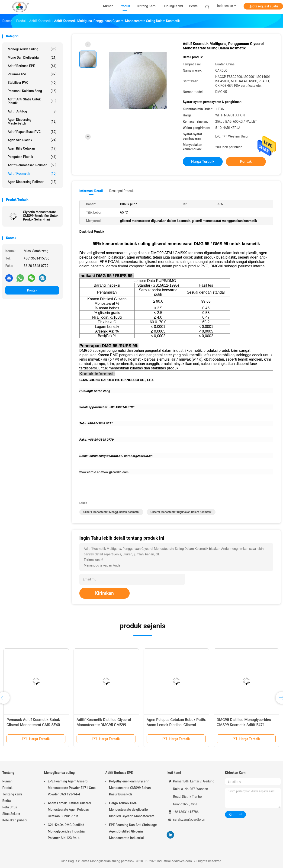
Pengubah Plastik (32, 157)
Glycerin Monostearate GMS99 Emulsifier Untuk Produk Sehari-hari (41, 216)
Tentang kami (12, 794)
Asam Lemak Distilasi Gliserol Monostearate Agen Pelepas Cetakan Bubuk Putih (69, 810)
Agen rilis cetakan (32, 148)
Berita (7, 801)
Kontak (32, 290)
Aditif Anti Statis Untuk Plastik (32, 101)
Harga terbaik (203, 162)
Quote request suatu (263, 6)
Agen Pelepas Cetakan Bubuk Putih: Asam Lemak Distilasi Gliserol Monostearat (176, 725)
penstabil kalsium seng (32, 91)
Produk (7, 788)
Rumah (7, 781)
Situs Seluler (11, 814)
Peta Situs (10, 807)
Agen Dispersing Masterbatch (32, 122)
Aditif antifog (32, 111)
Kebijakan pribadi (15, 820)
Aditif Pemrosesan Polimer (32, 165)
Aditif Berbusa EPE (32, 66)
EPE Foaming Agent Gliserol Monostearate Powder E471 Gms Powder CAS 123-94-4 (72, 788)
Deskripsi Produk (121, 191)
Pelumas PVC (32, 74)
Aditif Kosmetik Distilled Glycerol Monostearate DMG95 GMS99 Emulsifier (104, 725)
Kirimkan (105, 593)
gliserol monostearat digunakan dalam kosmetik (181, 512)
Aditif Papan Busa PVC (32, 132)
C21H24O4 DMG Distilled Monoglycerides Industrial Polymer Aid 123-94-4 (67, 831)
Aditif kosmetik (32, 173)
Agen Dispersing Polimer (32, 182)
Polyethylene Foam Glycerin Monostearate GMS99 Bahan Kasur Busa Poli (130, 788)
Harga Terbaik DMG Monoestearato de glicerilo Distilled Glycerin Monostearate (132, 810)
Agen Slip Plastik (32, 140)
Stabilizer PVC (32, 83)
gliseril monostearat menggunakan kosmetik (111, 512)
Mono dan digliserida (32, 58)
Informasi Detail (91, 191)
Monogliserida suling (32, 49)
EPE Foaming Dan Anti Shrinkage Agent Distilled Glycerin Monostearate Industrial (133, 831)
